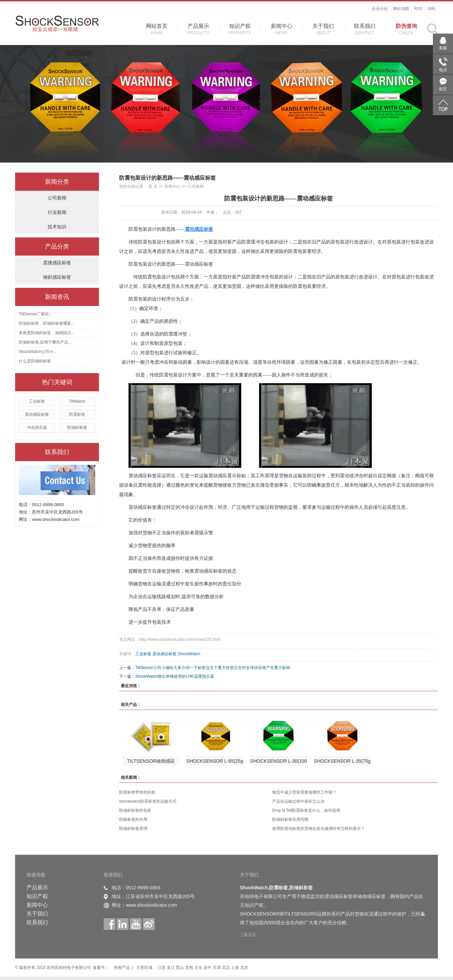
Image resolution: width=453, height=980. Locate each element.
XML (432, 9)
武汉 (226, 968)
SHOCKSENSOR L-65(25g (215, 761)
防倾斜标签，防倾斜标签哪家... (47, 323)
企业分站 (380, 9)
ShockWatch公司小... (38, 352)
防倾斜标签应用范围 (290, 819)
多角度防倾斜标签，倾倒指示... (47, 333)
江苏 (162, 968)
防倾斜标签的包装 (135, 810)
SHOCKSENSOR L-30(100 (279, 761)
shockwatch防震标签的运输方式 (148, 801)
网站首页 (157, 26)
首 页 (153, 186)
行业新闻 (57, 212)
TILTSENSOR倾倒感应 (151, 761)
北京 (244, 968)
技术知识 (57, 227)
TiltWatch (77, 401)
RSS (418, 9)
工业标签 (37, 401)
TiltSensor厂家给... (36, 314)
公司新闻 (57, 198)
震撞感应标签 (57, 263)
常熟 (190, 968)
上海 (235, 968)
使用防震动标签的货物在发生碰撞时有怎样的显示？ (318, 829)
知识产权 (240, 26)
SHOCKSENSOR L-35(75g (342, 761)
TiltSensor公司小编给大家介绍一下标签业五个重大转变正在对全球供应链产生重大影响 (213, 668)
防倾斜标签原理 (133, 829)
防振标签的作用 (133, 819)
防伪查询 (406, 26)
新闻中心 (282, 26)
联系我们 (365, 26)
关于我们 (323, 26)
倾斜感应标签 (57, 277)
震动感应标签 (37, 414)
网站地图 (401, 9)
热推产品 (122, 968)
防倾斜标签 (77, 428)
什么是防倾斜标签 (35, 361)
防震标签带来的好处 (137, 792)
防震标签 (77, 414)
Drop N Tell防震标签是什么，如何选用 (306, 810)
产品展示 (198, 26)
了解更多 (248, 934)
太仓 (199, 968)
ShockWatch (189, 654)
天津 (217, 968)
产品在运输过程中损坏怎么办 (298, 801)
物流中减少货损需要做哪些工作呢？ (304, 792)
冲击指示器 (37, 428)
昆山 (180, 968)
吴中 (208, 968)
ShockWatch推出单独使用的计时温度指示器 (175, 676)
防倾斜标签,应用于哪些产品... (45, 342)
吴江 (171, 968)
